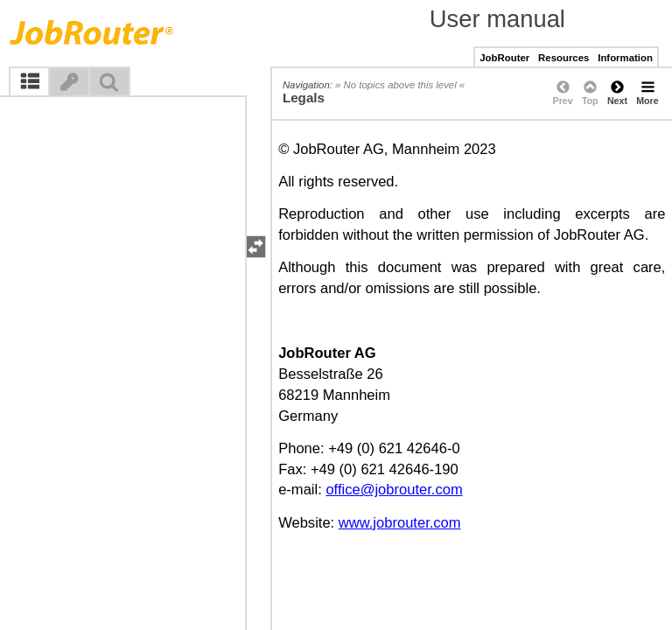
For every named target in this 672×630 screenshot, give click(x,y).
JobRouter (504, 58)
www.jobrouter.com (400, 523)
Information (625, 58)
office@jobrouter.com (394, 490)
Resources (563, 58)
